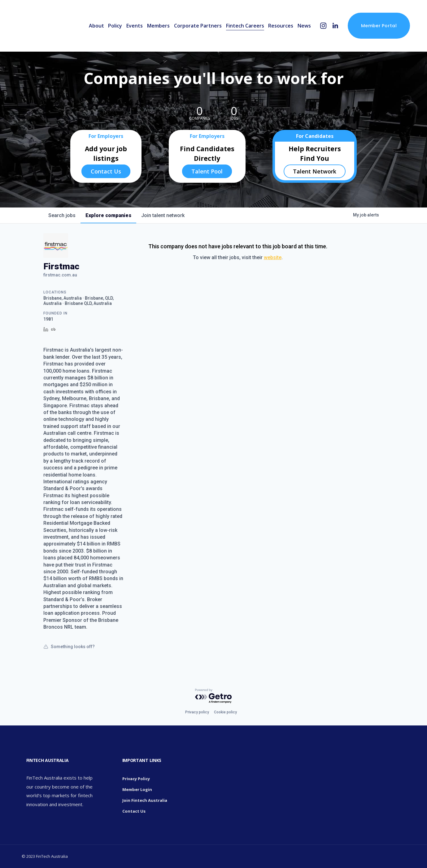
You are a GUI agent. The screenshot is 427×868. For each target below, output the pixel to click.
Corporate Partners (198, 26)
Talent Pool (207, 171)
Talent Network (315, 171)
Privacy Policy (136, 779)
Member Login (137, 789)
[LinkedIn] (335, 26)
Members (158, 26)
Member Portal (379, 26)
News (304, 26)
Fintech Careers (245, 26)
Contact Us (106, 171)
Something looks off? (69, 647)
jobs (62, 215)
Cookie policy (225, 712)
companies (108, 215)
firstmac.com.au (60, 275)
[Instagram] (323, 26)
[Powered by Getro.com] (214, 696)
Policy (115, 26)
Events (135, 26)
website (273, 257)
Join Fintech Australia (145, 800)
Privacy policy (197, 712)
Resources (281, 26)
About (96, 26)
